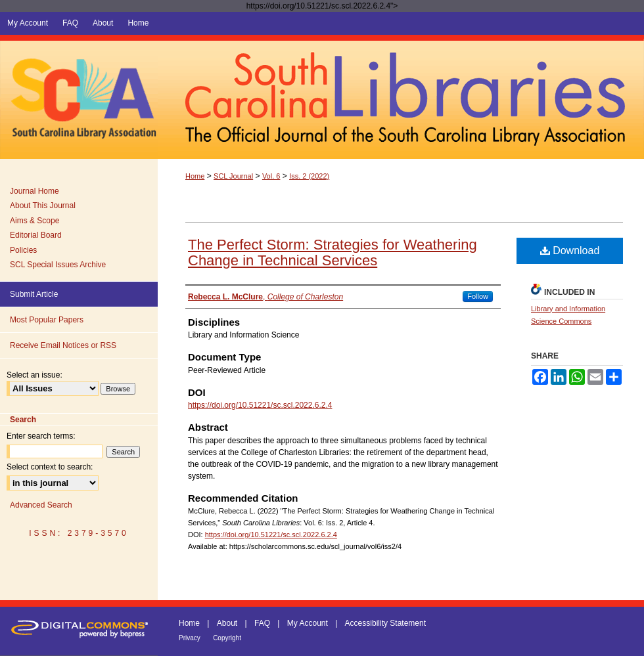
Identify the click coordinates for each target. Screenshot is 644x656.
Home (195, 176)
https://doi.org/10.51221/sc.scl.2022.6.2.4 (260, 405)
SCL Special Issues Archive (58, 265)
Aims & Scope (34, 221)
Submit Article (34, 294)
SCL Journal (233, 176)
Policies (23, 250)
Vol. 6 (271, 176)
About (227, 623)
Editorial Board (36, 235)
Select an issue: (34, 375)
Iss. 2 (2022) (309, 176)
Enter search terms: (41, 436)
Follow (478, 296)
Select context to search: (50, 467)
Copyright (227, 638)
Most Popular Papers (47, 320)
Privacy (190, 638)
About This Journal (43, 206)
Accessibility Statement (385, 623)
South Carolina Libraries (401, 97)
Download (570, 251)
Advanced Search (41, 505)
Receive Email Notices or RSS (63, 345)
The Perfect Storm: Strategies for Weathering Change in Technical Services (333, 252)
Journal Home (34, 191)
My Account (308, 623)
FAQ (262, 623)
